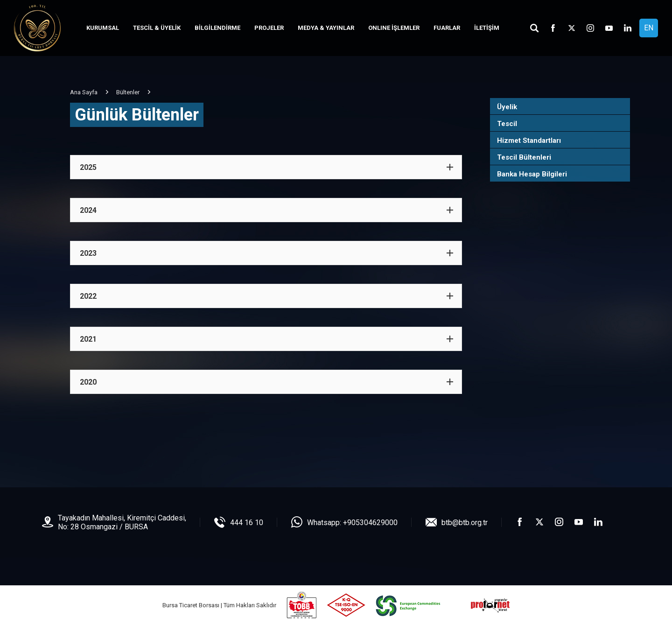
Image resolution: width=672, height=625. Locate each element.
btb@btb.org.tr (465, 523)
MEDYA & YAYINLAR (326, 28)
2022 (88, 296)
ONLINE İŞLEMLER (394, 28)
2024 (88, 210)
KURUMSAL (103, 28)
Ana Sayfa (84, 92)
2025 (88, 167)
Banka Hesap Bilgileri (532, 174)
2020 (88, 382)
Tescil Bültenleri (524, 157)
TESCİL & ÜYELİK (157, 28)
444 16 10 (247, 523)
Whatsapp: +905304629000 (352, 523)
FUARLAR (447, 28)
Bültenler (128, 92)
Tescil (507, 124)
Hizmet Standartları (529, 140)
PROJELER (269, 28)
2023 (88, 253)
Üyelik (507, 107)
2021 (88, 339)
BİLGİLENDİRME (217, 28)
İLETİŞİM (487, 28)
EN (649, 28)
